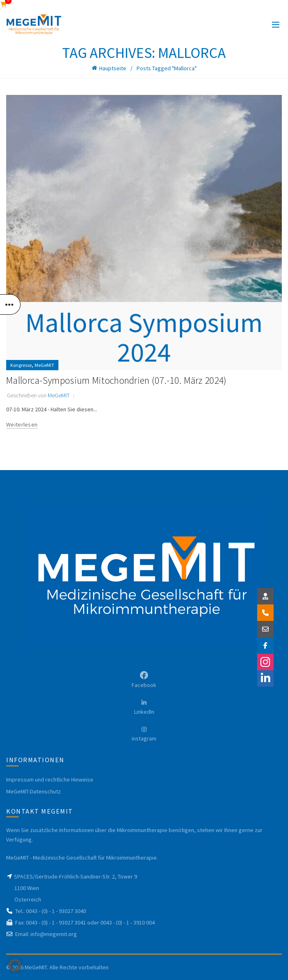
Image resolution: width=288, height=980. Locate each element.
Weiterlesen (22, 424)
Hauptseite (113, 68)
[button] (15, 965)
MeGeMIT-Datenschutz (34, 791)
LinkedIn (144, 712)
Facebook (144, 685)
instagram (144, 738)
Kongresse (21, 365)
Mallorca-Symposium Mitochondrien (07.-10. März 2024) (118, 380)
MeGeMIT (44, 365)
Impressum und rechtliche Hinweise (50, 779)
